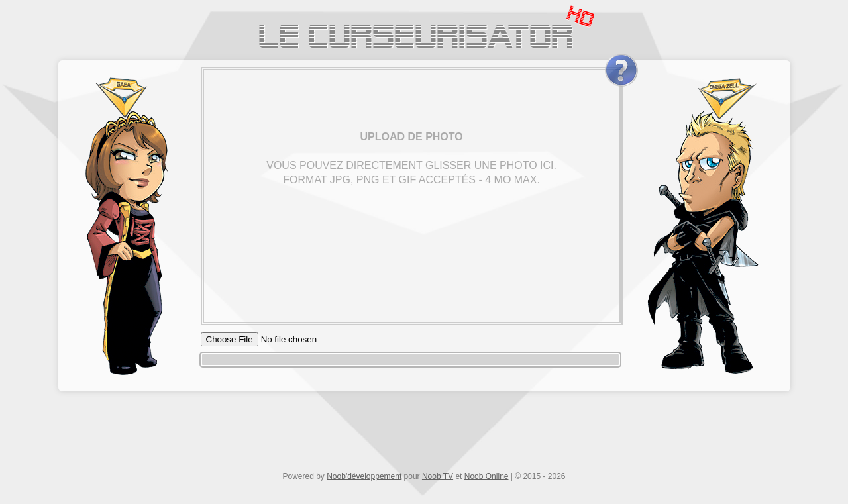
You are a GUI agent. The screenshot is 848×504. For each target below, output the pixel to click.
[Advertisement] (424, 435)
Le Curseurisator (416, 39)
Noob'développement (364, 476)
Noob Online (487, 476)
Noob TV (438, 476)
